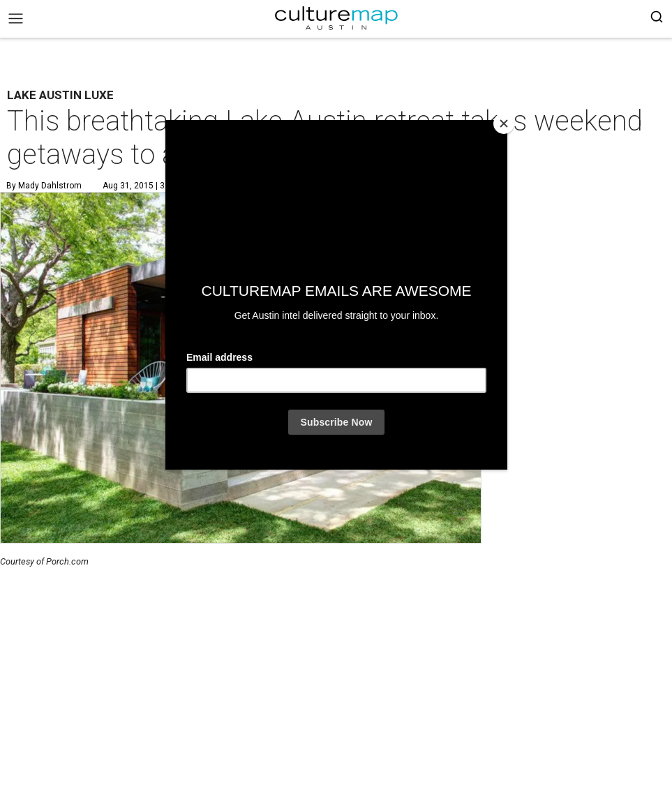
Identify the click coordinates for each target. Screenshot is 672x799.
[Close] (504, 124)
